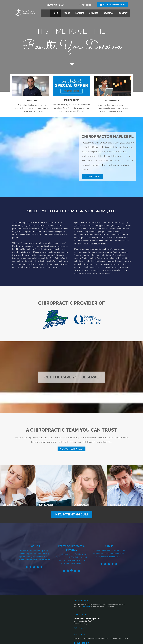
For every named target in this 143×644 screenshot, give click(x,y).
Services (94, 13)
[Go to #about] (71, 64)
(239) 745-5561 (55, 5)
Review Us (109, 13)
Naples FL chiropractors (94, 165)
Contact (123, 13)
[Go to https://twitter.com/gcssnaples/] (83, 5)
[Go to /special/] (71, 43)
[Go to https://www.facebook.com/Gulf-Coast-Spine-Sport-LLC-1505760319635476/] (80, 5)
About (67, 13)
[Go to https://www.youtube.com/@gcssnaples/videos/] (87, 5)
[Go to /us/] (32, 106)
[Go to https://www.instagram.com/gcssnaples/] (91, 5)
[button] (92, 176)
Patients (80, 13)
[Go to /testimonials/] (111, 106)
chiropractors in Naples (107, 249)
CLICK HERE (85, 607)
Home (56, 13)
